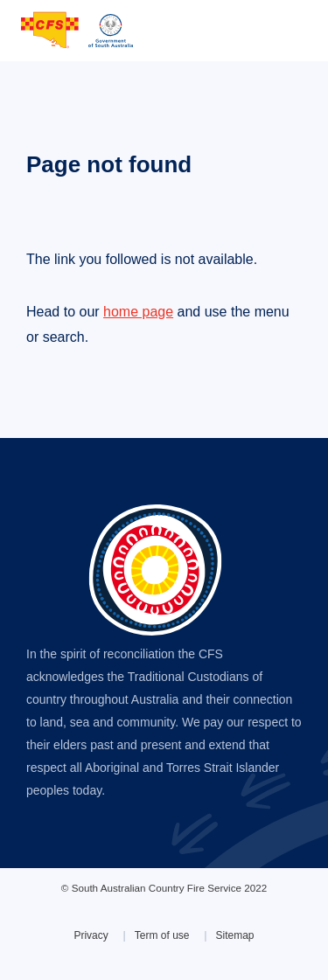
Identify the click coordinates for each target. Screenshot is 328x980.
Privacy (91, 935)
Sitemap (235, 935)
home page (138, 312)
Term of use (162, 935)
